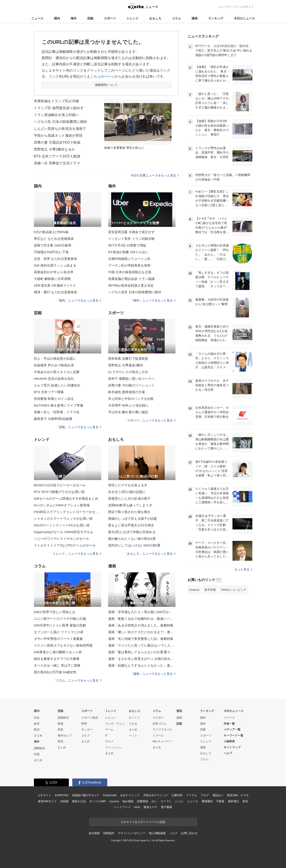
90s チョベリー (162, 741)
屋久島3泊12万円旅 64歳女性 (55, 672)
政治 (37, 729)
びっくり (134, 718)
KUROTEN (62, 795)
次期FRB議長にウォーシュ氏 (129, 259)
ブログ (205, 795)
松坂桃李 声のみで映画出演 (54, 365)
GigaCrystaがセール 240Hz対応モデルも (64, 532)
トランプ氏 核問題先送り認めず (59, 108)
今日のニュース (244, 18)
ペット (133, 735)
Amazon (194, 590)
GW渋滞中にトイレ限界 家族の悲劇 (60, 625)
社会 (37, 718)
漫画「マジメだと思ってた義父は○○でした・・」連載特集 (142, 645)
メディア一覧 (232, 729)
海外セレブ (65, 735)
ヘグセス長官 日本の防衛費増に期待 (135, 292)
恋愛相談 (143, 801)
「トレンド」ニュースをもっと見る (76, 554)
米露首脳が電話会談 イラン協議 (131, 279)
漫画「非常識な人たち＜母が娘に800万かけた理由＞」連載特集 (142, 612)
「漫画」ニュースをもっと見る (153, 674)
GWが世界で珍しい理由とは (55, 612)
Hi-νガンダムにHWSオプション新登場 (62, 505)
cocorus (114, 801)
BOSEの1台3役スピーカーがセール (60, 485)
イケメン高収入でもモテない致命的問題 (63, 645)
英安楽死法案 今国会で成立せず (131, 232)
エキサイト (247, 7)
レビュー (111, 718)
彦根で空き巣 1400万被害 (53, 245)
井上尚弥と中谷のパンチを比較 (131, 399)
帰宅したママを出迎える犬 (128, 485)
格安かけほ (79, 801)
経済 (37, 724)
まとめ (38, 735)
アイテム (192, 795)
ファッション (114, 747)
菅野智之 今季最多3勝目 (126, 365)
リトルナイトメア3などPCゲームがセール (65, 545)
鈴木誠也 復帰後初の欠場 (127, 392)
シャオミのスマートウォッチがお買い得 (63, 519)
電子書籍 (166, 807)
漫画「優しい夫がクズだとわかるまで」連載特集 (142, 632)
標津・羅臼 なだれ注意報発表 (56, 292)
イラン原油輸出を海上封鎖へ (57, 115)
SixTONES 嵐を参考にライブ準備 (59, 405)
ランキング (216, 18)
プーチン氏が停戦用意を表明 (129, 265)
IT (106, 735)
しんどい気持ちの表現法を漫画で (60, 129)
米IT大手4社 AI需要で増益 (127, 245)
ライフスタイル (162, 729)
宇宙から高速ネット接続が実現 (58, 136)
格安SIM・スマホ (238, 795)
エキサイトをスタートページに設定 (143, 822)
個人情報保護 (157, 833)
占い (154, 801)
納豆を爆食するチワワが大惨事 (57, 659)
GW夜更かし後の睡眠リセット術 (58, 652)
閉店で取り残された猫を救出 (129, 512)
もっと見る (243, 569)
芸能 (90, 18)
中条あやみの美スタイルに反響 (57, 372)
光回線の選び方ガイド (86, 795)
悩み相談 (128, 801)
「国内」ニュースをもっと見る (79, 300)
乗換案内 (207, 801)
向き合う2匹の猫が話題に (127, 492)
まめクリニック (130, 795)
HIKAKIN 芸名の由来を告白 (54, 379)
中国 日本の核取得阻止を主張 (130, 272)
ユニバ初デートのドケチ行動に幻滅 (60, 619)
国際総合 (40, 748)
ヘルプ (228, 753)
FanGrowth (110, 795)
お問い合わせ (189, 833)
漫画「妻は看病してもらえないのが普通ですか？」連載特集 (142, 652)
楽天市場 (210, 590)
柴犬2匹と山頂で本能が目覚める (132, 532)
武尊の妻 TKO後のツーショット (132, 385)
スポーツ (110, 18)
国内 (57, 18)
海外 (74, 18)
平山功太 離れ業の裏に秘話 (128, 412)
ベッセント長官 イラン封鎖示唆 (131, 239)
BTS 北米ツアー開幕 (49, 392)
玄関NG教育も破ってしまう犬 (130, 505)
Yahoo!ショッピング (234, 590)
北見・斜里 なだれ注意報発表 (56, 259)
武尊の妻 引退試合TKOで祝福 (57, 142)
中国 (37, 754)
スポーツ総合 (90, 718)
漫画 (194, 18)
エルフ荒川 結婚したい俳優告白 (57, 385)
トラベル (158, 735)
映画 (60, 724)
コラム (176, 18)
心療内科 (177, 795)
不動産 (220, 801)
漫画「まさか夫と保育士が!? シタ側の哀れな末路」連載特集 (142, 659)
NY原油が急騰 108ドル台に (128, 252)
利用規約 (109, 833)
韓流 (60, 741)
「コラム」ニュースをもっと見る (77, 680)
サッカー (87, 729)
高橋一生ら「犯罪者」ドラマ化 (57, 412)
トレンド (133, 18)
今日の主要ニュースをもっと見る (155, 175)
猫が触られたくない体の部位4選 (132, 539)
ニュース (37, 18)
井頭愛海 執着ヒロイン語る (54, 399)
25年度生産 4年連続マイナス (55, 285)
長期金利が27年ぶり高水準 (54, 272)
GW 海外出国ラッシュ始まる (55, 265)
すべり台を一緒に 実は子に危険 (57, 665)
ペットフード (122, 807)
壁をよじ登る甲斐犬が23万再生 (131, 525)
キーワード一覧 (233, 735)
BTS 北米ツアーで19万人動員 (57, 156)
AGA (137, 807)
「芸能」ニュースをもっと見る (79, 427)
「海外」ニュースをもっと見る (153, 300)
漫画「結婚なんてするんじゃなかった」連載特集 (142, 665)
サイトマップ (232, 747)
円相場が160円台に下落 (51, 252)
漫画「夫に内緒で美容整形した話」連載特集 (141, 639)
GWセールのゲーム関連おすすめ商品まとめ (66, 498)
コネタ (133, 724)
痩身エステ (150, 807)
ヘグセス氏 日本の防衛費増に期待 (60, 122)
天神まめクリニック (156, 795)
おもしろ (155, 18)
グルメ (109, 741)
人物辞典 (229, 741)
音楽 (60, 729)
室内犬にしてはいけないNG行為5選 (134, 545)
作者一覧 (229, 724)
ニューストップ (227, 7)
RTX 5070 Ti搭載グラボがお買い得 (59, 492)
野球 (84, 724)
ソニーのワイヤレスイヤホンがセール (62, 539)
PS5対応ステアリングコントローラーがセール (68, 512)
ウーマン (166, 801)
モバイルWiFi (98, 801)
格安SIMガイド (47, 801)
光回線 (64, 801)
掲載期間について (106, 85)
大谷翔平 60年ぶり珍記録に (128, 405)
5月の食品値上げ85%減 (51, 232)
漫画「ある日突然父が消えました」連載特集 (141, 625)
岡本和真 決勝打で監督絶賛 (128, 359)
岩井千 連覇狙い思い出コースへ (131, 379)
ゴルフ (86, 735)
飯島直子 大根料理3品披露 (53, 419)
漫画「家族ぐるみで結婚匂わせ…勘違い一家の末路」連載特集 (142, 619)
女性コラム (160, 724)
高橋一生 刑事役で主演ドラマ (57, 163)
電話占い (218, 795)
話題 (179, 724)
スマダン (158, 718)
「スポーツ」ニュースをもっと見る (150, 420)
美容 (245, 801)
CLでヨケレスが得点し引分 (128, 372)
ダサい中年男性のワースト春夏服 (58, 639)
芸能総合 (63, 718)
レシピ (179, 801)
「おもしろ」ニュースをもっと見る (150, 554)
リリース (229, 718)
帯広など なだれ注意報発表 (54, 239)
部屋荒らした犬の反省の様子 (129, 498)
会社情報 (94, 833)
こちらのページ (102, 76)
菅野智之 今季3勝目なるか (55, 149)
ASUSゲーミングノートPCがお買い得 (62, 525)
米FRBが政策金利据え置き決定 (131, 285)
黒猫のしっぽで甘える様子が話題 (133, 519)
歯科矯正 (233, 801)
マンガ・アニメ (115, 724)
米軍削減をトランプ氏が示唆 (57, 101)
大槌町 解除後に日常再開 (52, 279)
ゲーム (109, 729)
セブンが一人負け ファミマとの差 (59, 632)
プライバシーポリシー (132, 833)
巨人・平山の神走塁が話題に (55, 359)
